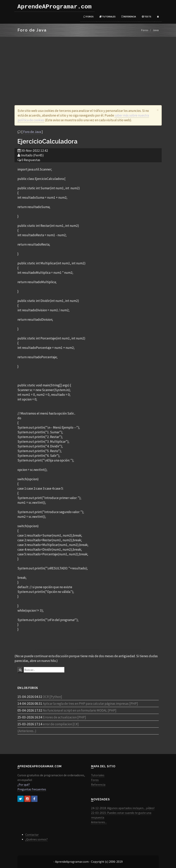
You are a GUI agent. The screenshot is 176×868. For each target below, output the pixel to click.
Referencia (129, 17)
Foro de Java (32, 132)
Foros (88, 17)
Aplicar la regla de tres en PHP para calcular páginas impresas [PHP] (90, 704)
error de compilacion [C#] (61, 724)
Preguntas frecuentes (32, 789)
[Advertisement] (88, 66)
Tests (147, 17)
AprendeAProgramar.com (55, 7)
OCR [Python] (52, 697)
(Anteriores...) (27, 731)
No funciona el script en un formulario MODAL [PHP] (80, 710)
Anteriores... (99, 822)
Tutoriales (108, 17)
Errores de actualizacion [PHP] (64, 717)
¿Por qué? (24, 785)
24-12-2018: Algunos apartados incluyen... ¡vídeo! (123, 808)
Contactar (32, 835)
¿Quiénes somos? (36, 839)
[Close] (158, 110)
